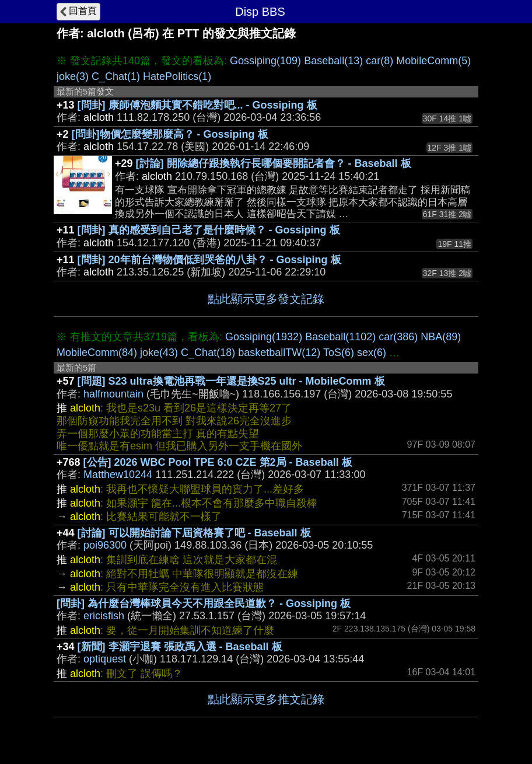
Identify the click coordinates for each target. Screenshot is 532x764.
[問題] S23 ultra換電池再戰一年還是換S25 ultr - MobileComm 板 (231, 381)
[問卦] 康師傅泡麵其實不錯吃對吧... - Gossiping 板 (197, 105)
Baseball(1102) (340, 337)
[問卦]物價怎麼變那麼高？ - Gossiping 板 (170, 134)
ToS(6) (339, 353)
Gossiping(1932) (264, 337)
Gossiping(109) (265, 61)
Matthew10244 (118, 475)
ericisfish (104, 616)
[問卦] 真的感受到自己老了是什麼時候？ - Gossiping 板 (209, 230)
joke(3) (73, 76)
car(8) (379, 61)
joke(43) (159, 353)
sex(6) (372, 353)
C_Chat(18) (208, 353)
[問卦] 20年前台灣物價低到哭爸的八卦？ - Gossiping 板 (209, 260)
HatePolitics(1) (177, 76)
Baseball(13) (333, 61)
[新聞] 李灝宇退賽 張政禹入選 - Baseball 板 (180, 647)
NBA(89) (441, 337)
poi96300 (105, 545)
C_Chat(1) (116, 76)
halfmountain (113, 394)
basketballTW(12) (279, 353)
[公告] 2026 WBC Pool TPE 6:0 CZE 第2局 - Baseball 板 (218, 462)
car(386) (398, 337)
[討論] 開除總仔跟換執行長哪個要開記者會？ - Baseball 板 (274, 163)
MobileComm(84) (97, 353)
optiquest (105, 659)
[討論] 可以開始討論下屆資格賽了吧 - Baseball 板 (194, 533)
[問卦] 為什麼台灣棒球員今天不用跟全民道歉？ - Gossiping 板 (204, 603)
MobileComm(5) (433, 61)
